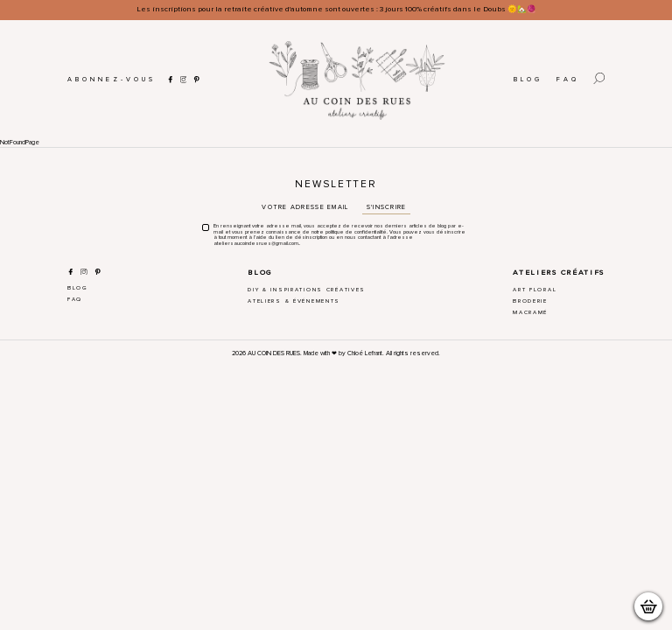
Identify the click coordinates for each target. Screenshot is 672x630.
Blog (528, 79)
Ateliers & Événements (294, 301)
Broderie (530, 301)
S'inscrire (387, 207)
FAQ (568, 79)
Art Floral (535, 290)
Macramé (530, 312)
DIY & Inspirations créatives (307, 290)
